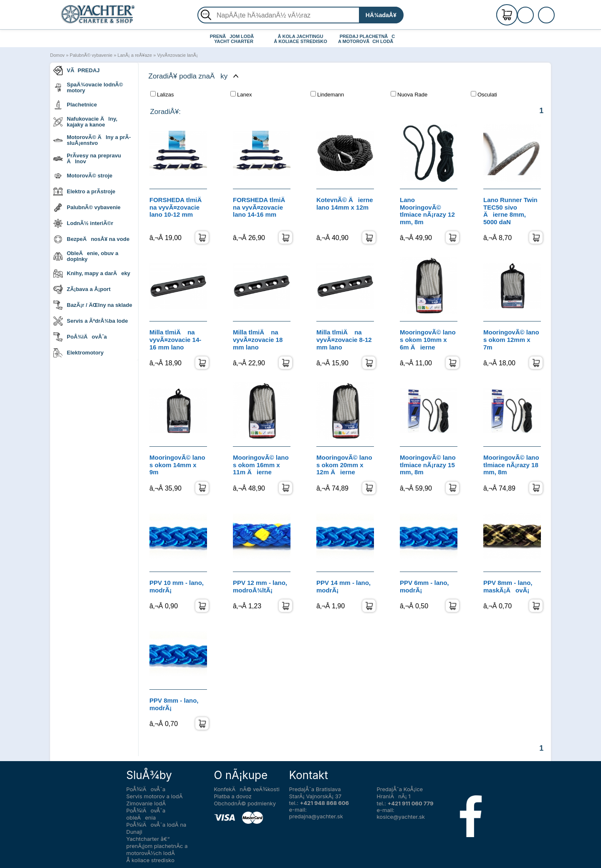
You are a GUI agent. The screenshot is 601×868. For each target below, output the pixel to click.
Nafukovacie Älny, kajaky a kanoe (85, 122)
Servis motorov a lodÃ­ (155, 796)
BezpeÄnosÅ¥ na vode (91, 239)
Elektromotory (78, 353)
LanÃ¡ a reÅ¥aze (135, 55)
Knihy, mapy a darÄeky (92, 273)
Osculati (484, 94)
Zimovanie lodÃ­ (146, 803)
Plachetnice (75, 105)
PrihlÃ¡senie (535, 20)
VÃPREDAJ (77, 71)
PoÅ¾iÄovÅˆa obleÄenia (146, 814)
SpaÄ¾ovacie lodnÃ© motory (88, 87)
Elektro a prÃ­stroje (84, 192)
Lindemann (327, 94)
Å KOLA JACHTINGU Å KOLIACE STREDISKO (300, 39)
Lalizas (162, 94)
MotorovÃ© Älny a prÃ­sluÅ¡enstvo (92, 140)
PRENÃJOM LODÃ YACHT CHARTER (234, 39)
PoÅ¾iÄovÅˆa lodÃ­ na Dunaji (157, 828)
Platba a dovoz (233, 796)
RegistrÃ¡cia (535, 11)
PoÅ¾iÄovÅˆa (80, 337)
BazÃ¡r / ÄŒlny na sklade (93, 305)
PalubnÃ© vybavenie (91, 55)
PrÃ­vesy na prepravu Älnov (87, 158)
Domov (57, 55)
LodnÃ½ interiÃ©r (83, 223)
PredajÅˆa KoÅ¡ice (400, 789)
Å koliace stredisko (151, 860)
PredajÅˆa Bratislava (315, 789)
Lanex (241, 94)
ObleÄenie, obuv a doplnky (86, 256)
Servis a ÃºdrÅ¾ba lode (91, 321)
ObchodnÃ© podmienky (245, 803)
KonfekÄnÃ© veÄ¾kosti (247, 789)
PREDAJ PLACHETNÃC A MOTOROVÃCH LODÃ (367, 39)
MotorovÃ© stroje (83, 176)
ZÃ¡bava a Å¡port (82, 289)
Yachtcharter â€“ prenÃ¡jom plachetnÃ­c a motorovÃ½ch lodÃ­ (157, 846)
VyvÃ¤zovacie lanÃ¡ (177, 55)
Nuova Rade (409, 94)
